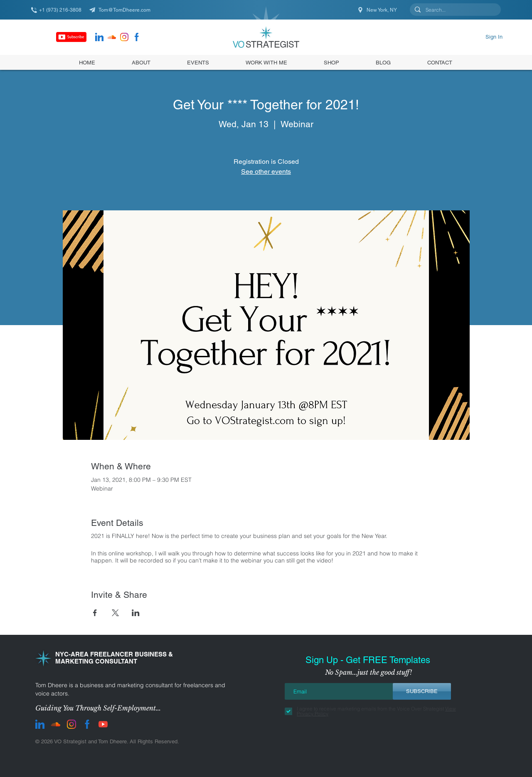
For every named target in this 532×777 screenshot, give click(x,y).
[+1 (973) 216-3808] (60, 10)
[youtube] (103, 724)
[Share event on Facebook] (95, 613)
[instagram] (124, 37)
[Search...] (454, 10)
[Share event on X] (115, 613)
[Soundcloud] (112, 37)
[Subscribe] (71, 37)
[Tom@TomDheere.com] (123, 10)
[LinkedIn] (99, 37)
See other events (266, 171)
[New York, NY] (378, 10)
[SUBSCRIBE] (422, 691)
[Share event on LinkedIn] (136, 613)
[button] (331, 62)
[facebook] (137, 37)
